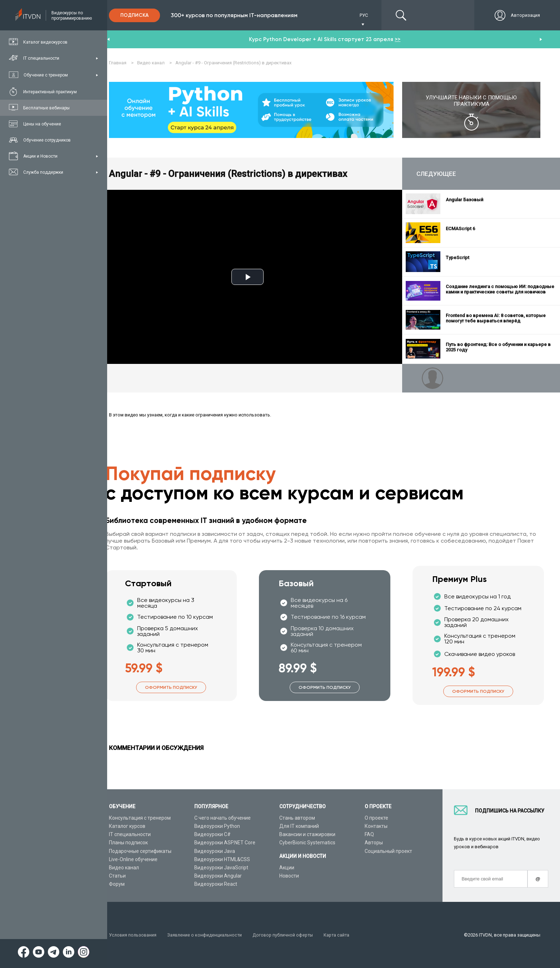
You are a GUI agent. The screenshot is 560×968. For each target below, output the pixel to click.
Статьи (117, 876)
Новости (289, 876)
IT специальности (130, 835)
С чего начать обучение (222, 818)
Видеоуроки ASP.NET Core (225, 843)
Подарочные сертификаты (140, 851)
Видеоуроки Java (215, 851)
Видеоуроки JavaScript (221, 868)
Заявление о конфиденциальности (207, 935)
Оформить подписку (171, 688)
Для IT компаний (299, 826)
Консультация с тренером (140, 818)
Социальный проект (388, 851)
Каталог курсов (127, 826)
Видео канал (124, 868)
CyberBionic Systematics (307, 843)
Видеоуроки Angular (218, 876)
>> (397, 39)
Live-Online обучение (133, 859)
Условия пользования (133, 935)
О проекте (376, 818)
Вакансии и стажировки (307, 835)
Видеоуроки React (216, 884)
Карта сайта (341, 935)
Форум (117, 884)
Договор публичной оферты (286, 935)
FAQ (369, 835)
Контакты (376, 826)
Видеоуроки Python (217, 826)
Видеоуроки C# (212, 835)
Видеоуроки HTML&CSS (222, 859)
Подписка (134, 15)
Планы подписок (128, 843)
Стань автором (297, 818)
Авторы (374, 843)
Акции (287, 868)
